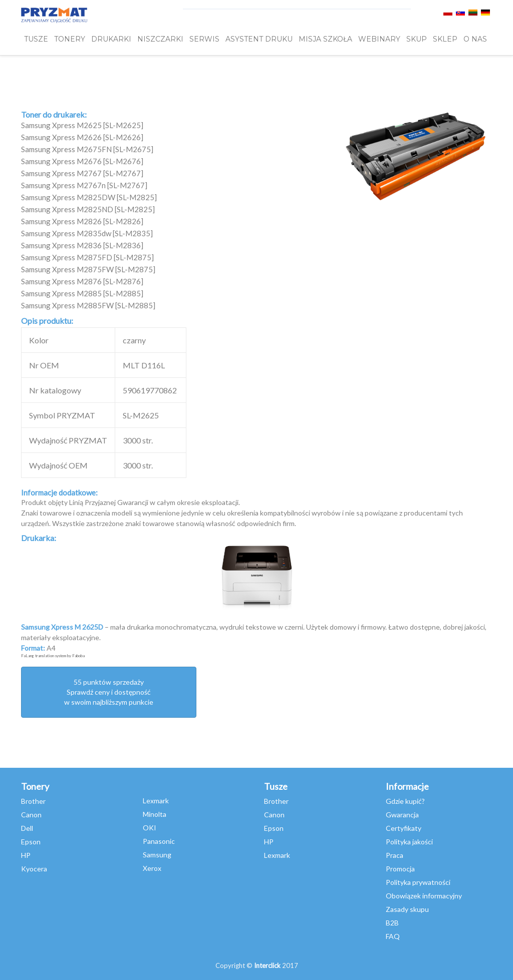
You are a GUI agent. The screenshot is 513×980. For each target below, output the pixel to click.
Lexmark (156, 801)
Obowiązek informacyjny (424, 896)
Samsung (157, 855)
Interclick (267, 965)
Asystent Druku (259, 39)
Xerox (152, 868)
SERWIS (204, 39)
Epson (31, 842)
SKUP (417, 39)
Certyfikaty (404, 828)
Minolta (155, 814)
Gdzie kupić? (405, 801)
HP (26, 855)
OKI (150, 828)
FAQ (393, 936)
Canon (31, 815)
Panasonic (159, 841)
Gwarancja (402, 815)
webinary (379, 39)
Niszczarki (160, 39)
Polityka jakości (409, 842)
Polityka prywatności (418, 882)
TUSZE (36, 39)
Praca (395, 855)
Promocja (400, 869)
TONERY (70, 39)
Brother (33, 801)
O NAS (475, 39)
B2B (392, 923)
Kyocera (34, 869)
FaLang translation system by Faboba (53, 656)
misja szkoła (325, 39)
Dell (27, 828)
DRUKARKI (111, 39)
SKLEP (445, 39)
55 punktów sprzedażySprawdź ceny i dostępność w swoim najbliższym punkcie (109, 692)
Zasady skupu (407, 909)
